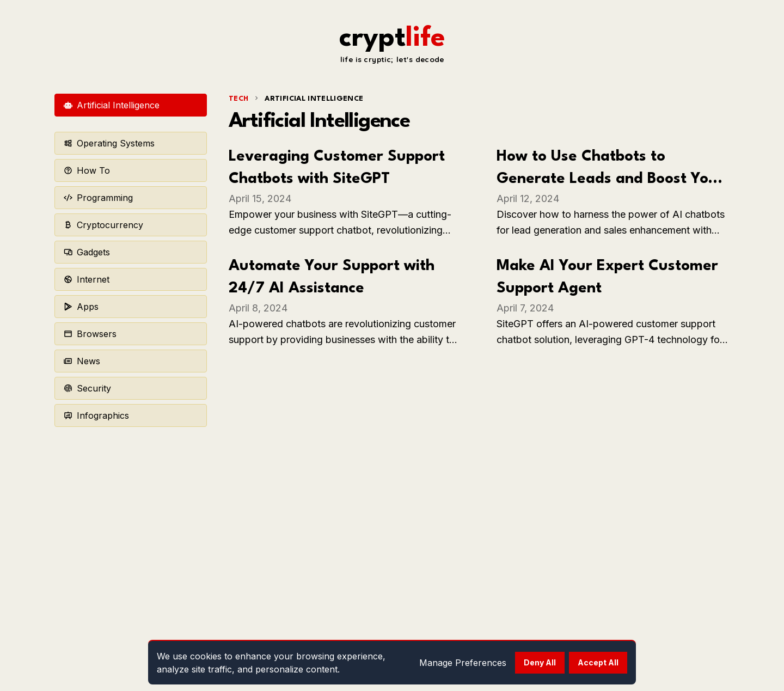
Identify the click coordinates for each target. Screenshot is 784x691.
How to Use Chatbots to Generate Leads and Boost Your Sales (610, 179)
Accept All (598, 662)
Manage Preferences (463, 663)
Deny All (540, 662)
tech (238, 99)
